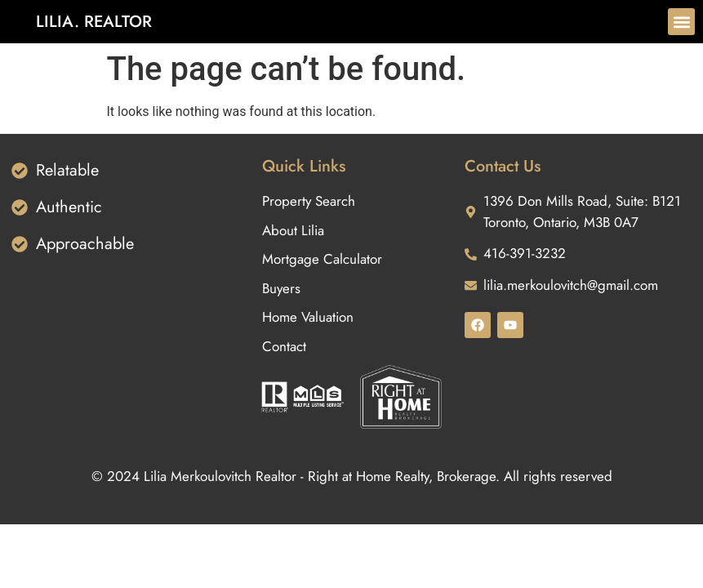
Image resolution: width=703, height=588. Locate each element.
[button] (681, 22)
